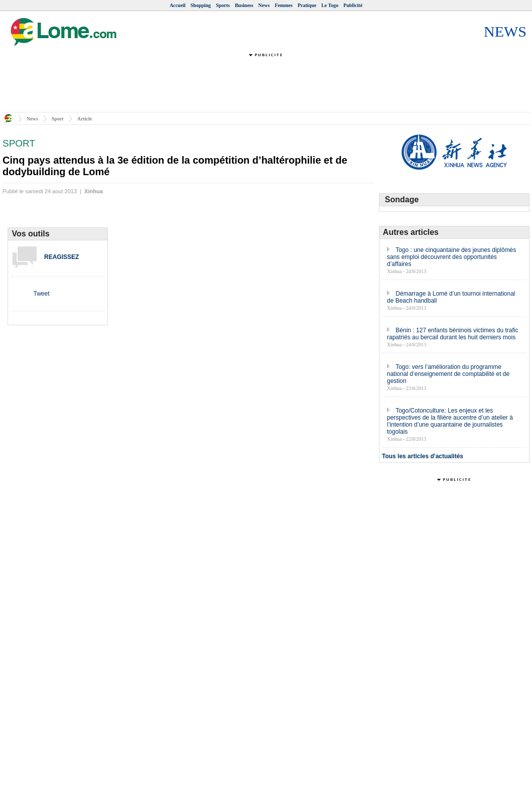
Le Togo (330, 5)
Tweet (41, 294)
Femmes (284, 5)
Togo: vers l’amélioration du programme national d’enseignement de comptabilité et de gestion (448, 374)
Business (244, 5)
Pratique (307, 5)
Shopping (201, 5)
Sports (223, 5)
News (264, 5)
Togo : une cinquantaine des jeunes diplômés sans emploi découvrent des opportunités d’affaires (451, 257)
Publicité (353, 5)
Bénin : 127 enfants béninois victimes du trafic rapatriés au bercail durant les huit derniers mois (452, 334)
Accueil (178, 5)
